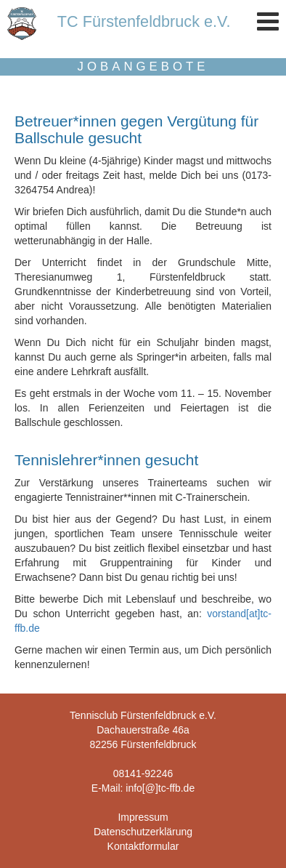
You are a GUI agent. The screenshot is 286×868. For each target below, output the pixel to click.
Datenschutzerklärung (143, 832)
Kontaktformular (143, 846)
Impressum (143, 817)
